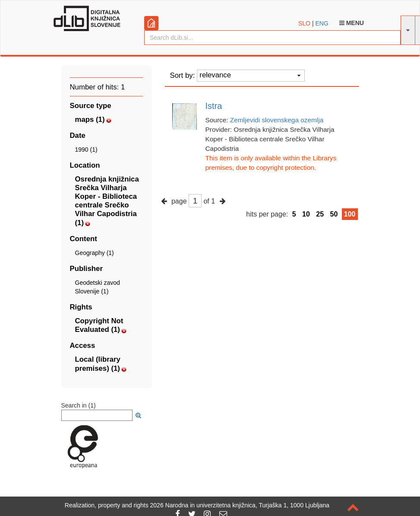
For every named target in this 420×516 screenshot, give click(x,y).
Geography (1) (95, 253)
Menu (352, 23)
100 (350, 214)
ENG (322, 23)
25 (320, 214)
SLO (304, 23)
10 (306, 214)
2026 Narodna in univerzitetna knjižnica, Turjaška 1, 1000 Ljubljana (240, 505)
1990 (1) (86, 150)
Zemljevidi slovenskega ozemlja (277, 120)
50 (334, 214)
